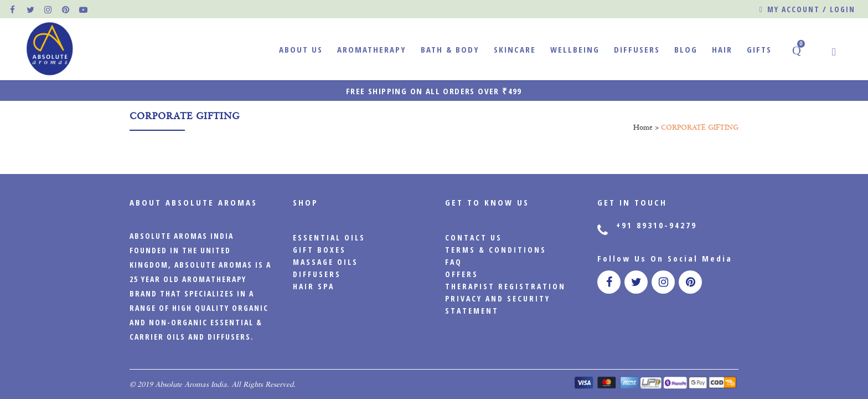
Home (643, 127)
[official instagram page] (49, 9)
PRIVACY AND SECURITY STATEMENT (498, 305)
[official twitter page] (31, 9)
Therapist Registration (505, 286)
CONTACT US (474, 237)
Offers (462, 274)
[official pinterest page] (66, 9)
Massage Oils (325, 262)
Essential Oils (329, 237)
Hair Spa (314, 286)
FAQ (454, 262)
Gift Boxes (319, 250)
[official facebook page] (13, 9)
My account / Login (807, 10)
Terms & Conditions (496, 250)
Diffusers (317, 274)
